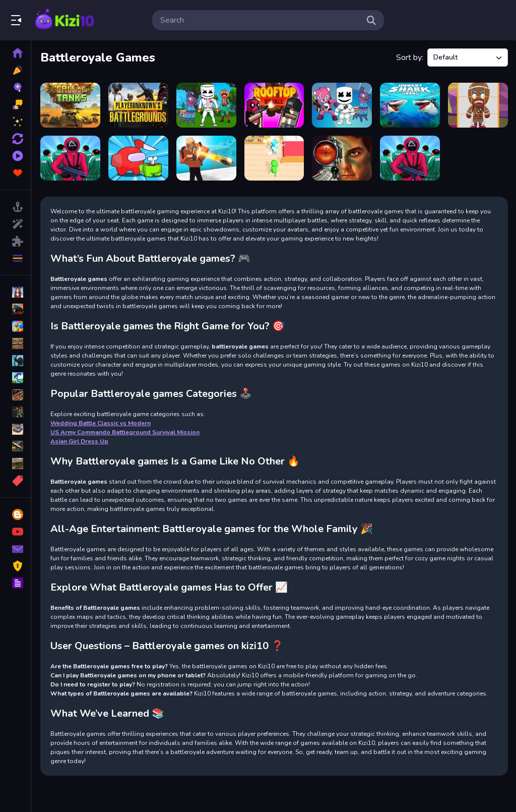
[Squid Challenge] (410, 158)
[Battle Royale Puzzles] (478, 105)
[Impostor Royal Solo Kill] (138, 158)
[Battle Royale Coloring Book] (342, 105)
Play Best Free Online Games (64, 20)
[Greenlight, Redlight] (70, 158)
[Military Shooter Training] (342, 158)
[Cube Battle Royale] (206, 158)
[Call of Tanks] (70, 105)
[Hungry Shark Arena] (410, 105)
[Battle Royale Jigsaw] (206, 105)
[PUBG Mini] (138, 105)
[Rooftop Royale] (274, 105)
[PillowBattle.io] (274, 158)
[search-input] (260, 20)
